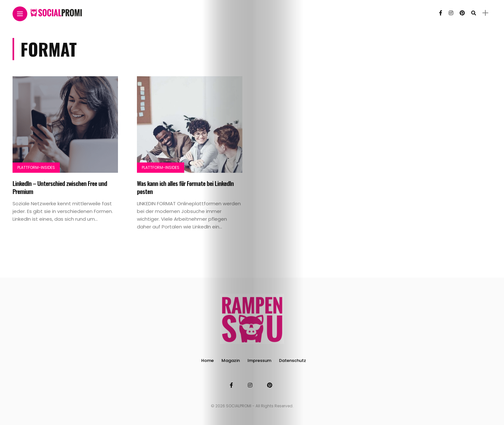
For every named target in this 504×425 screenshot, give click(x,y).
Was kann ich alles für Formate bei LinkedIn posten (185, 187)
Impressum (259, 360)
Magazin (231, 360)
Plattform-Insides (36, 167)
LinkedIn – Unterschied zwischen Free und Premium (60, 187)
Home (207, 360)
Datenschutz (292, 360)
